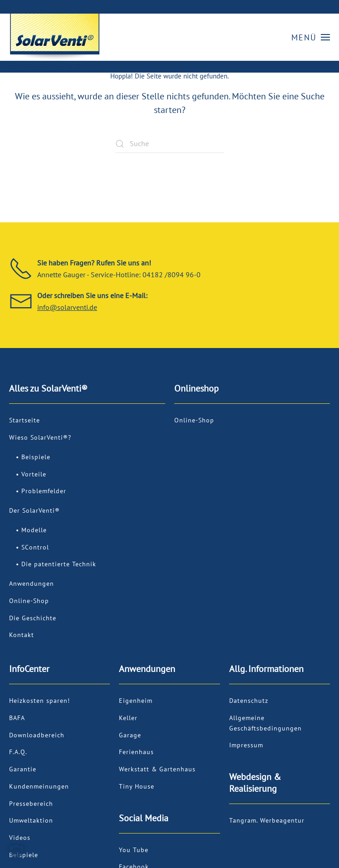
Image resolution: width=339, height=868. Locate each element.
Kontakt (22, 635)
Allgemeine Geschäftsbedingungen (265, 723)
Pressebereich (31, 804)
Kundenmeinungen (39, 786)
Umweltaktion (31, 820)
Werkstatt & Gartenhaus (157, 769)
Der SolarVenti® (34, 510)
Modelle (34, 530)
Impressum (246, 745)
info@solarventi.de (67, 307)
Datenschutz (249, 701)
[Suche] (170, 144)
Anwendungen (32, 584)
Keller (128, 718)
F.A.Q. (18, 752)
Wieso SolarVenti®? (40, 437)
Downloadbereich (37, 735)
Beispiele (36, 457)
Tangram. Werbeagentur (267, 820)
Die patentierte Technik (59, 564)
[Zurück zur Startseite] (54, 37)
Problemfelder (44, 491)
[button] (311, 37)
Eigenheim (136, 701)
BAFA (17, 718)
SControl (35, 547)
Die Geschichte (33, 618)
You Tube (134, 850)
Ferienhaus (136, 752)
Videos (20, 838)
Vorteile (34, 474)
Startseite (25, 420)
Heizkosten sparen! (39, 701)
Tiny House (137, 786)
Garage (130, 735)
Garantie (23, 769)
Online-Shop (29, 601)
